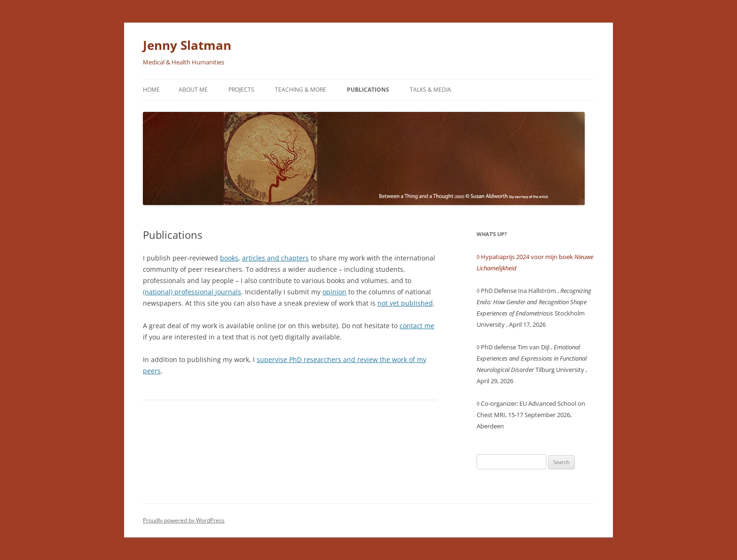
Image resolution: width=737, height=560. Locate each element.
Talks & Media (431, 90)
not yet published (405, 303)
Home (151, 90)
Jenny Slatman (187, 45)
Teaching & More (301, 90)
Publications (368, 90)
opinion (334, 292)
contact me (417, 326)
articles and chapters (275, 258)
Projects (241, 90)
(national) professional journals (192, 292)
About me (193, 90)
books (229, 258)
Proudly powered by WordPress (184, 520)
